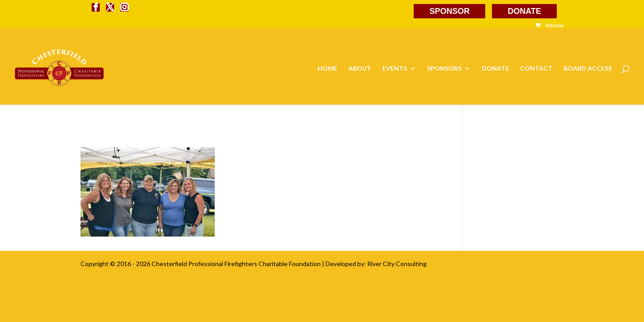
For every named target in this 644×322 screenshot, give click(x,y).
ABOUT (360, 69)
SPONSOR (449, 11)
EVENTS (395, 69)
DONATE (524, 11)
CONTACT (536, 69)
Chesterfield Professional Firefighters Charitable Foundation (236, 264)
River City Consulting (397, 264)
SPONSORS (444, 69)
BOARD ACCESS (588, 69)
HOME (327, 69)
